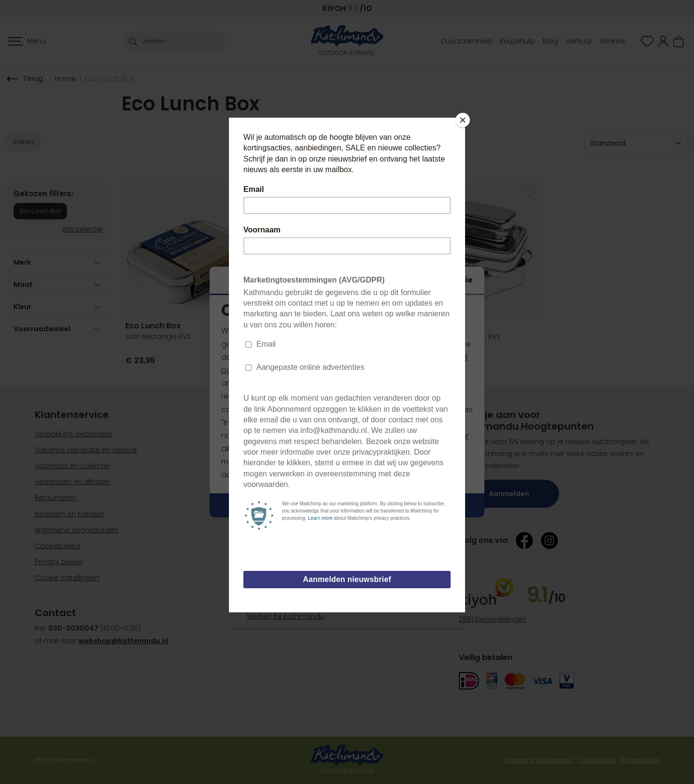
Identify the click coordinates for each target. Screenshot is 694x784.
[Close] (463, 120)
